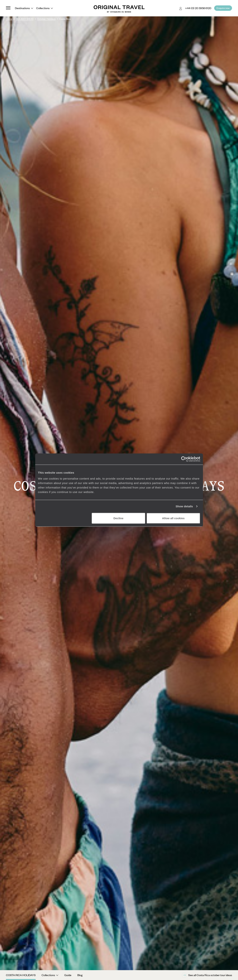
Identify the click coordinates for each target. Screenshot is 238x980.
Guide (68, 975)
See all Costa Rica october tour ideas (207, 975)
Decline (118, 518)
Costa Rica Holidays (21, 975)
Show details (184, 506)
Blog (80, 975)
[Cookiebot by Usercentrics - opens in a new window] (184, 459)
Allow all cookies (173, 518)
